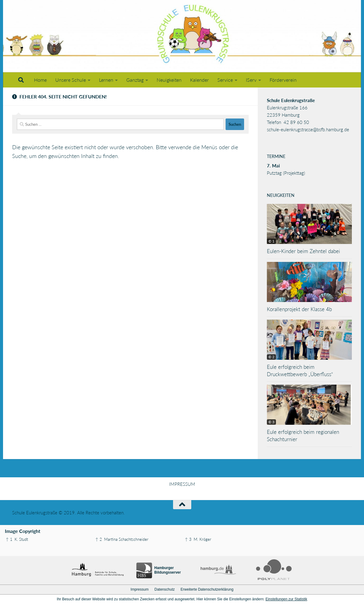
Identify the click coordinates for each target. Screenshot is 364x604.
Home (40, 80)
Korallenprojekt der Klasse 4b (299, 309)
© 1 (271, 241)
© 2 (271, 357)
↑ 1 (9, 539)
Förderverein (283, 80)
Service (225, 80)
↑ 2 (99, 539)
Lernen (106, 80)
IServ (251, 80)
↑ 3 (188, 539)
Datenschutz (165, 589)
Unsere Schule (71, 80)
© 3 (271, 422)
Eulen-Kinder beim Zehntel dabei (303, 251)
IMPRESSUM (182, 484)
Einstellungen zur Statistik (286, 599)
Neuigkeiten (169, 80)
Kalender (199, 80)
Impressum (139, 589)
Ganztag (135, 80)
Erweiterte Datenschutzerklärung (207, 589)
